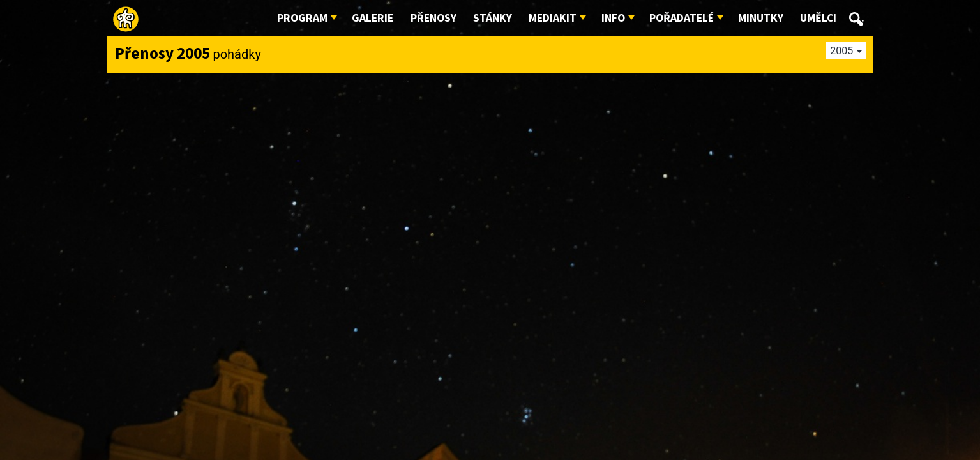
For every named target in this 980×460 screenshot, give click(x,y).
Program (302, 18)
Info (613, 18)
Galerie (373, 18)
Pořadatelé (682, 18)
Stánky (493, 18)
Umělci (818, 18)
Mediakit (553, 18)
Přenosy (433, 18)
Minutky (761, 18)
